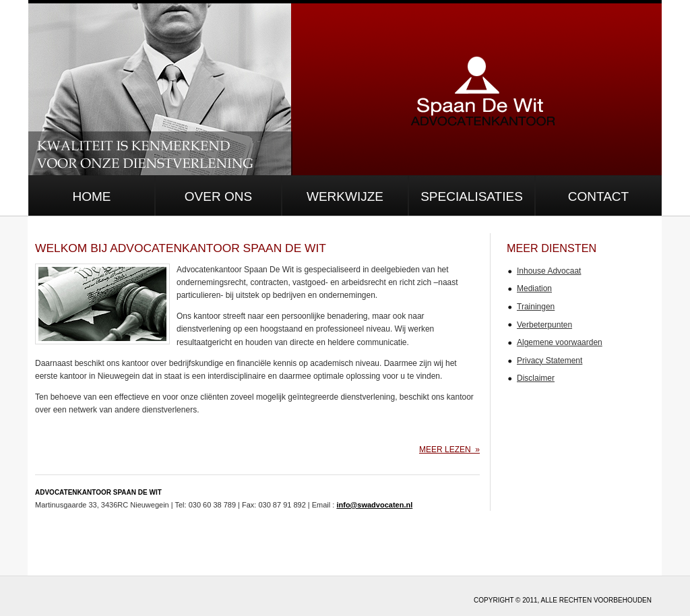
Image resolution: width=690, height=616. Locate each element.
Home (92, 196)
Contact (598, 196)
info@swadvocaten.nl (374, 505)
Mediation (534, 288)
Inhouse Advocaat (549, 271)
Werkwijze (345, 196)
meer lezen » (449, 450)
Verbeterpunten (544, 325)
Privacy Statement (550, 361)
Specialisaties (472, 196)
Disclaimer (536, 378)
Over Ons (218, 196)
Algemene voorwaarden (560, 342)
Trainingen (536, 307)
